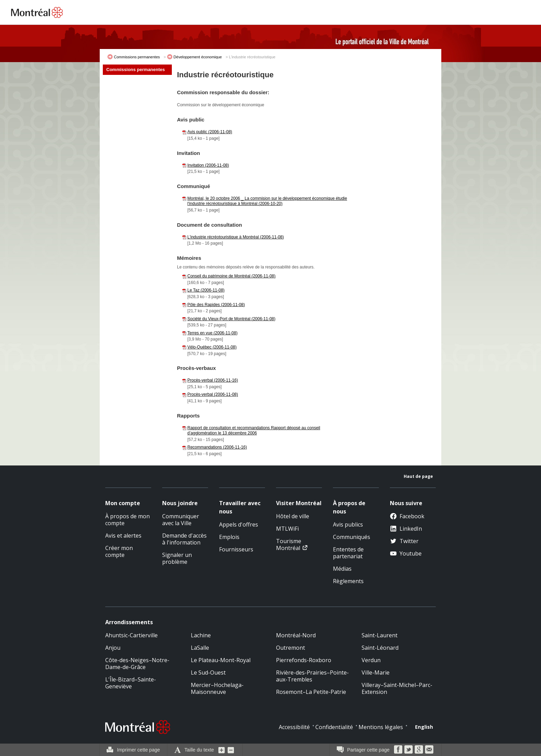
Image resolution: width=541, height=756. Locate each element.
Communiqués (352, 537)
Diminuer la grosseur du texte (231, 750)
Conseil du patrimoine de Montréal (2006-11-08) (231, 276)
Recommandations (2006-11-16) (217, 447)
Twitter (404, 541)
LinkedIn (406, 529)
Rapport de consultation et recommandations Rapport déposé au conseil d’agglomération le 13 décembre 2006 (254, 431)
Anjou (113, 648)
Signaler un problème (177, 558)
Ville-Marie (376, 672)
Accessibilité (294, 727)
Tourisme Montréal (289, 544)
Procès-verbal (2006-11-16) (213, 380)
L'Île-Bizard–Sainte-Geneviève (131, 683)
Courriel (429, 749)
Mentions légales (381, 727)
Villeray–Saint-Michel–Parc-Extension (397, 688)
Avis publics (348, 524)
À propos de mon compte (127, 520)
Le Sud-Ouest (208, 672)
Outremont (291, 648)
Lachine (201, 635)
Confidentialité (334, 727)
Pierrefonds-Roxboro (304, 660)
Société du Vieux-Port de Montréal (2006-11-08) (231, 319)
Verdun (371, 660)
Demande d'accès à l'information (184, 539)
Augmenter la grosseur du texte (222, 750)
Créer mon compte (119, 551)
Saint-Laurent (380, 635)
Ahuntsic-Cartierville (131, 635)
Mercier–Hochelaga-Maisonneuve (217, 688)
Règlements (348, 581)
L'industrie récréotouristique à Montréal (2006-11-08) (236, 237)
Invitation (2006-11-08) (208, 165)
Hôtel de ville (293, 516)
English (424, 727)
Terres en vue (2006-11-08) (212, 333)
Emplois (229, 537)
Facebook (407, 516)
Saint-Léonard (380, 648)
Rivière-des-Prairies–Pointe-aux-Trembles (312, 676)
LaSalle (200, 648)
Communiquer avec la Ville (181, 520)
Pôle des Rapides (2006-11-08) (216, 305)
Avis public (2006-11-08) (210, 132)
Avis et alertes (123, 536)
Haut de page (418, 476)
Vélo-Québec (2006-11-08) (212, 347)
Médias (342, 569)
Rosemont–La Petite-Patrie (311, 692)
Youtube (406, 553)
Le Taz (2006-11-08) (206, 290)
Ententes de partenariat (348, 553)
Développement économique (198, 57)
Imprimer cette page (139, 750)
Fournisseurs (236, 549)
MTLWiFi (287, 529)
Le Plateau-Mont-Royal (221, 660)
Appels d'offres (239, 524)
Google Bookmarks (419, 749)
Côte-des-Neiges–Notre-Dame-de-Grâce (137, 664)
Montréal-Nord (296, 635)
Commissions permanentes (137, 57)
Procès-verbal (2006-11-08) (213, 394)
